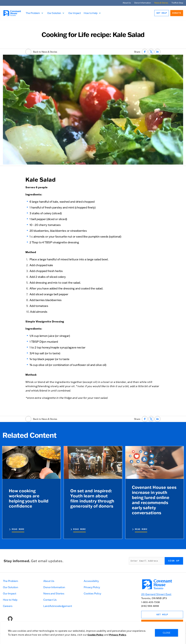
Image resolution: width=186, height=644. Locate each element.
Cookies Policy (92, 593)
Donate (177, 13)
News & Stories (161, 3)
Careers (8, 606)
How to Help (92, 13)
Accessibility (91, 581)
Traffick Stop (177, 3)
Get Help (162, 13)
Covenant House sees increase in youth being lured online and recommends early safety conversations (154, 500)
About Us (127, 3)
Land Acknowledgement (58, 606)
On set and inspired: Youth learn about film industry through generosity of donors (92, 498)
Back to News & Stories (41, 52)
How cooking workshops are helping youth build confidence (29, 498)
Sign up (174, 561)
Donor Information (143, 3)
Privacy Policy (92, 587)
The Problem (34, 13)
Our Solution (55, 13)
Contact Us (50, 600)
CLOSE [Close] (167, 633)
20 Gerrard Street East (156, 594)
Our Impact (76, 13)
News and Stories (54, 593)
